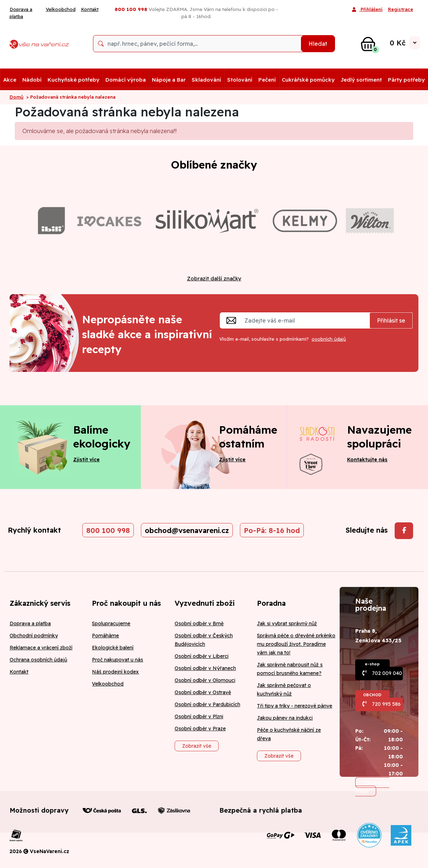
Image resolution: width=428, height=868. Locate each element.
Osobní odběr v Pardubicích (207, 704)
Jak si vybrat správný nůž (287, 623)
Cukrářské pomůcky (308, 80)
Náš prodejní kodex (115, 672)
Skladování (206, 80)
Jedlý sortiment (361, 80)
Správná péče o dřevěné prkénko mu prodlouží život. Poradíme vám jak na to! (296, 644)
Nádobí (32, 80)
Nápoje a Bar (169, 80)
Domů (17, 97)
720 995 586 (386, 704)
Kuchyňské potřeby (73, 80)
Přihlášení (367, 10)
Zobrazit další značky (214, 278)
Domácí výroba (126, 80)
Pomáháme (105, 636)
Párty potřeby (406, 80)
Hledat (318, 44)
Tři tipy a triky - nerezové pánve (295, 706)
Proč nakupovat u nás (117, 660)
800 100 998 (108, 530)
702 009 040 (387, 673)
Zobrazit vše (197, 746)
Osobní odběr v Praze (200, 729)
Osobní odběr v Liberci (202, 656)
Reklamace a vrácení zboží (41, 648)
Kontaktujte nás (367, 460)
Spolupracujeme (111, 623)
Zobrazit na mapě (372, 787)
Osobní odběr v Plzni (199, 716)
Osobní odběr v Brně (199, 623)
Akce (10, 80)
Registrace (400, 9)
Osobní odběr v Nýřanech (205, 668)
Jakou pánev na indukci (285, 718)
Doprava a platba (21, 13)
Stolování (240, 80)
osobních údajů (329, 339)
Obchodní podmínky (34, 636)
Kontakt (90, 9)
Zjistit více (86, 460)
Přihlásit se (391, 320)
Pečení (267, 80)
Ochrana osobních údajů (38, 660)
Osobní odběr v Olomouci (205, 680)
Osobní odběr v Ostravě (203, 692)
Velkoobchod (61, 9)
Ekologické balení (113, 648)
